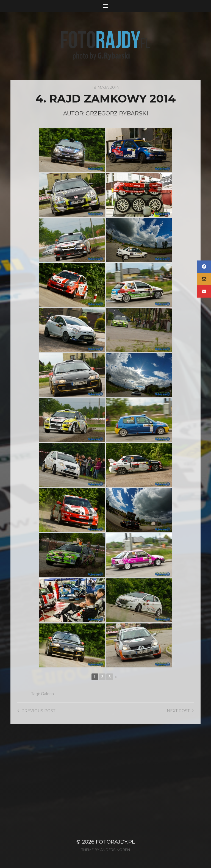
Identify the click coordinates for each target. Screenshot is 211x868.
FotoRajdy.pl (115, 842)
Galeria (47, 694)
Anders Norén (115, 850)
